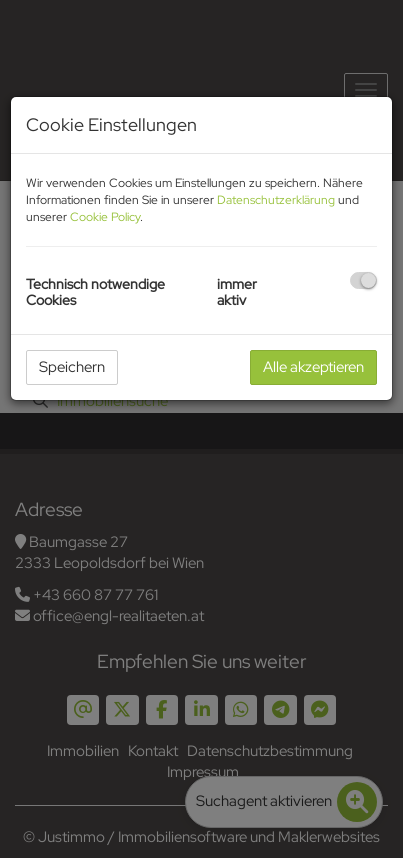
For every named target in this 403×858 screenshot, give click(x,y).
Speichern (72, 367)
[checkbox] (363, 280)
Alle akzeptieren (313, 367)
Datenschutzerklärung (276, 200)
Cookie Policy (105, 217)
